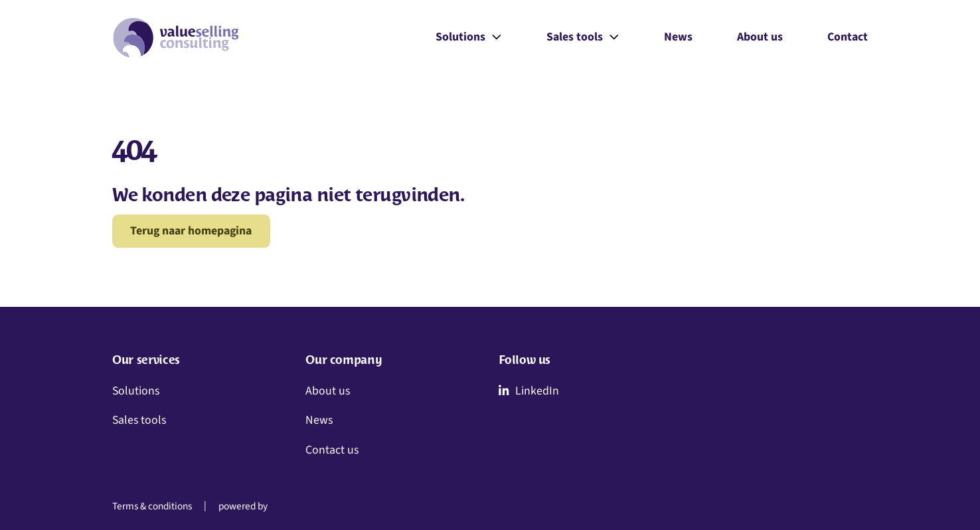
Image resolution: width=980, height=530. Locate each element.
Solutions (469, 38)
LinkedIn (529, 391)
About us (760, 37)
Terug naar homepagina (191, 231)
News (678, 37)
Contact (848, 37)
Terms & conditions (152, 507)
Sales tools (583, 38)
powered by (243, 507)
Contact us (332, 450)
